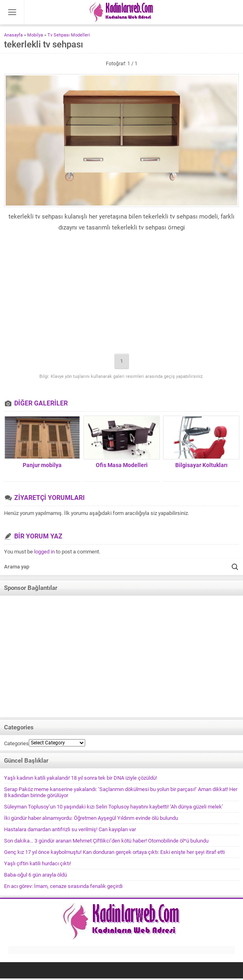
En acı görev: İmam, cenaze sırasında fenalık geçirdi (63, 886)
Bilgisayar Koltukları (201, 465)
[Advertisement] (121, 294)
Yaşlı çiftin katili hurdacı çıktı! (38, 863)
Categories (16, 743)
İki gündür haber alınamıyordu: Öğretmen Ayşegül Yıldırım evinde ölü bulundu (91, 818)
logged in (44, 552)
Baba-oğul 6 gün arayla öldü (35, 875)
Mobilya (35, 35)
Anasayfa (13, 35)
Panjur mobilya (42, 465)
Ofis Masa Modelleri (122, 465)
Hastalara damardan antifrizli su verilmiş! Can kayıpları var (70, 829)
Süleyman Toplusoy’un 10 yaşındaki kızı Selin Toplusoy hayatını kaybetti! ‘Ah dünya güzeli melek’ (114, 807)
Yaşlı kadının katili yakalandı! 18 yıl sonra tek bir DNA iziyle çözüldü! (81, 778)
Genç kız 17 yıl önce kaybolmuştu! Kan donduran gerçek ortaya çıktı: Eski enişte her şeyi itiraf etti (114, 852)
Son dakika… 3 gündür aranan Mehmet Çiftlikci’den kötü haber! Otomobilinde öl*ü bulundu (106, 841)
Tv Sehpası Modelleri (69, 35)
